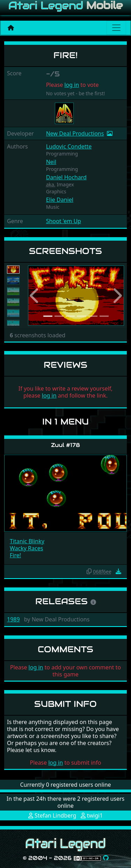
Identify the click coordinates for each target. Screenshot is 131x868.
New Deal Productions (75, 133)
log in (72, 85)
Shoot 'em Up (64, 221)
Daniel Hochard (66, 177)
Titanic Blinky (27, 541)
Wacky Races (26, 548)
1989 (13, 619)
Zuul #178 (65, 445)
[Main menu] (116, 28)
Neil (51, 162)
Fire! (15, 555)
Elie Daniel (60, 200)
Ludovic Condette (69, 146)
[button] (35, 296)
